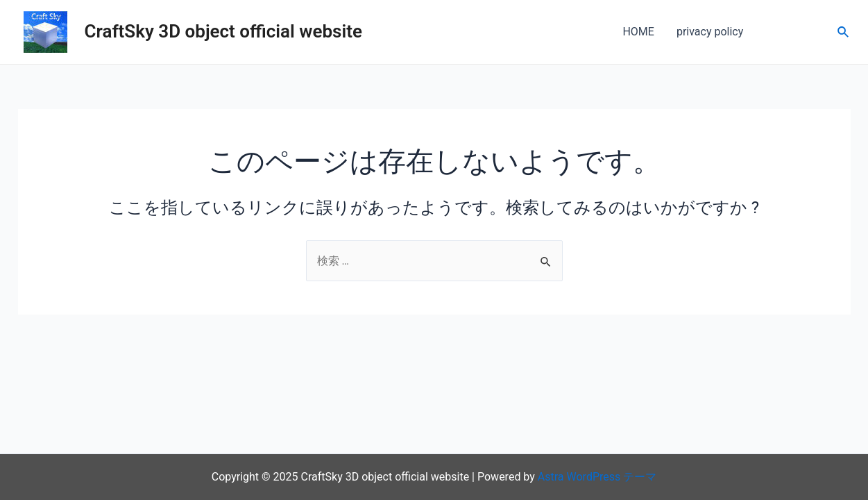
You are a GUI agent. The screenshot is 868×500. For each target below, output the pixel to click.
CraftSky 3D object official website (223, 31)
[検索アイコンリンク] (844, 32)
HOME (638, 32)
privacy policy (710, 32)
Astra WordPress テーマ (597, 477)
